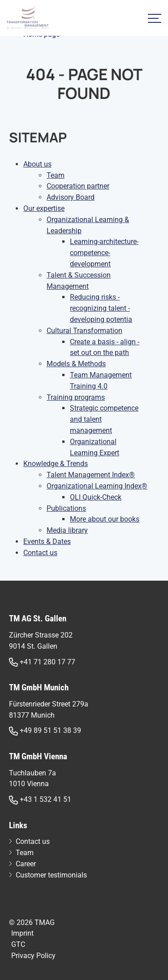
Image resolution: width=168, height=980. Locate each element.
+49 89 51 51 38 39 (45, 731)
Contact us (33, 841)
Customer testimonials (51, 875)
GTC (18, 944)
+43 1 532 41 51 (40, 800)
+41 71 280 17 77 (42, 662)
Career (26, 864)
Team (25, 853)
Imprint (22, 933)
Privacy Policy (33, 956)
